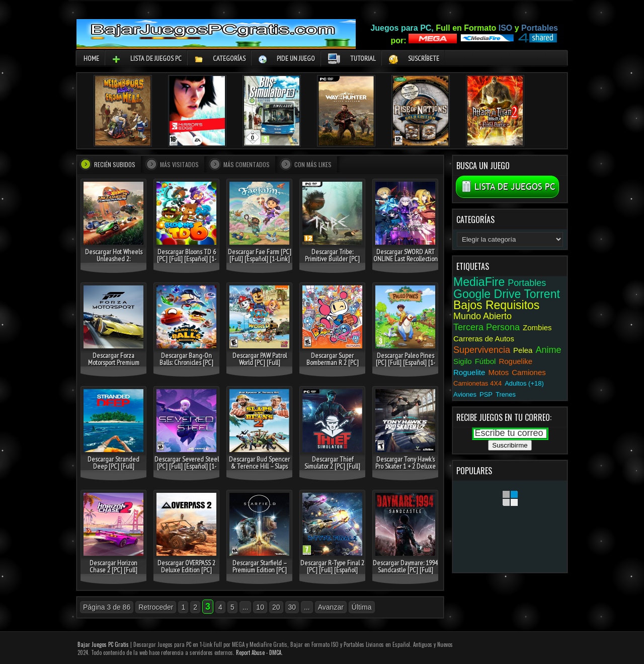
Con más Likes (313, 164)
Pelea (523, 350)
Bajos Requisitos (496, 305)
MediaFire (479, 282)
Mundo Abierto (482, 316)
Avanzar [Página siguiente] (331, 607)
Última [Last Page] (362, 607)
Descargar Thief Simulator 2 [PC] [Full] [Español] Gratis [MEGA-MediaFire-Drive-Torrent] (332, 470)
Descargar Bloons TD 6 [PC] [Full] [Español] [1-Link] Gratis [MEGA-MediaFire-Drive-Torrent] (186, 262)
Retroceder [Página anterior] (156, 607)
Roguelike (515, 361)
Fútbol (486, 361)
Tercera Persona (487, 327)
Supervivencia (482, 350)
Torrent (542, 294)
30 (292, 607)
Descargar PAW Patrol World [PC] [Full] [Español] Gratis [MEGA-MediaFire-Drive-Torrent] (259, 366)
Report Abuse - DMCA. (259, 652)
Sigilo (463, 361)
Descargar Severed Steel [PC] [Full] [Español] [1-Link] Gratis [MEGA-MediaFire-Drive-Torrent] (186, 470)
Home (91, 58)
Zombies (537, 327)
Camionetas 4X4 (477, 383)
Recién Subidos (115, 164)
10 (260, 607)
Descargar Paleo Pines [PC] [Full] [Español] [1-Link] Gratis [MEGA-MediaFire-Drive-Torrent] (405, 366)
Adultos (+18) (524, 383)
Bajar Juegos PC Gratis (103, 644)
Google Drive (487, 294)
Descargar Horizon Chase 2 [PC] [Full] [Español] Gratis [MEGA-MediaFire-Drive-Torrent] (113, 573)
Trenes (506, 394)
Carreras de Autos (484, 339)
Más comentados (247, 164)
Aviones (465, 394)
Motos (498, 372)
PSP (486, 394)
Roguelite (469, 372)
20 (276, 607)
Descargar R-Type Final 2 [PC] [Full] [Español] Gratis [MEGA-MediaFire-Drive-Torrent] (332, 573)
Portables (527, 283)
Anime (548, 350)
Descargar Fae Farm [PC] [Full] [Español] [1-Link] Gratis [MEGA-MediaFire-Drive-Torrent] (259, 262)
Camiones (529, 372)
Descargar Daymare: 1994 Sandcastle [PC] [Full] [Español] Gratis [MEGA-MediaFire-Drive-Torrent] (405, 573)
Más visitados (179, 164)
